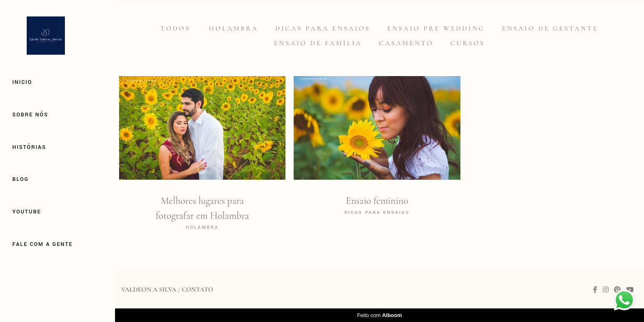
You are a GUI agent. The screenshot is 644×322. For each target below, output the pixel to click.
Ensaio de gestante (550, 28)
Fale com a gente (43, 244)
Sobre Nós (30, 115)
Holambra (234, 28)
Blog (21, 179)
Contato (197, 290)
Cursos (468, 43)
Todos (175, 28)
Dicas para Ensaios (323, 28)
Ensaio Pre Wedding (436, 28)
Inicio (22, 82)
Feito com (379, 315)
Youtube (27, 212)
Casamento (406, 43)
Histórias (29, 147)
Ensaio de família (318, 43)
